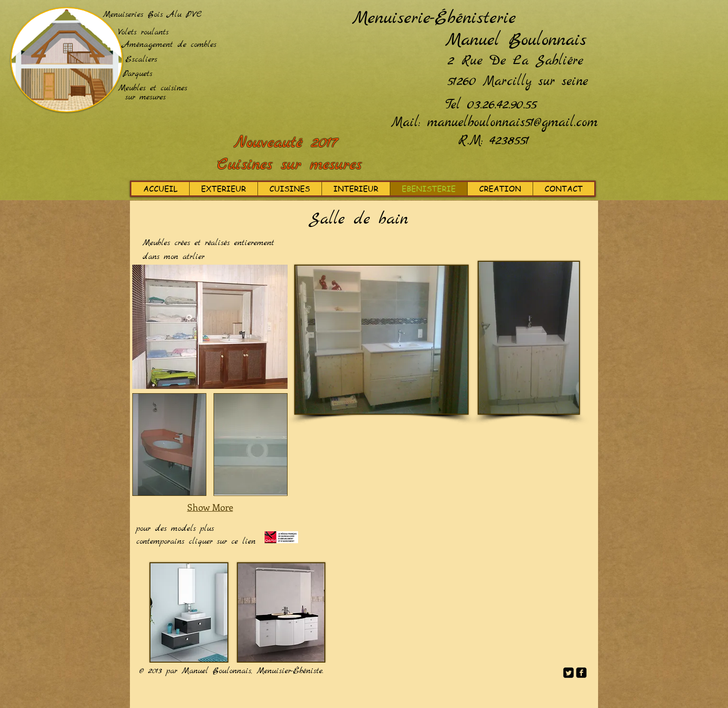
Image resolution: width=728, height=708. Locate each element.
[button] (169, 445)
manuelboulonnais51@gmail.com (512, 123)
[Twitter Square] (568, 673)
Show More (210, 507)
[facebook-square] (581, 673)
